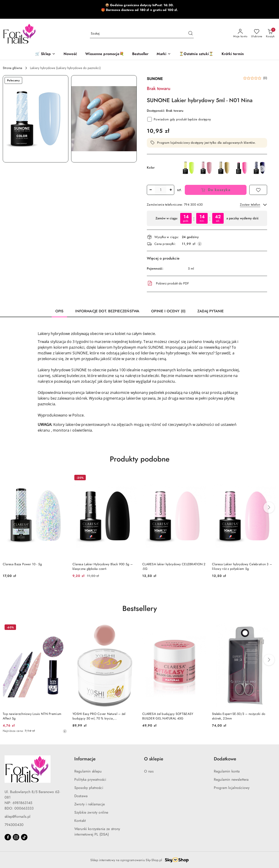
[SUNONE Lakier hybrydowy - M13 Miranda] (242, 168)
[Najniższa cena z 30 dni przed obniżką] (65, 731)
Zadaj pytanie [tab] (211, 311)
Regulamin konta (227, 771)
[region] (207, 218)
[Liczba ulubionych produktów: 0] (257, 34)
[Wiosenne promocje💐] (105, 54)
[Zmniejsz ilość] (150, 190)
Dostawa (81, 796)
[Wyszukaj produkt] (142, 33)
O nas (149, 771)
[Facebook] (8, 837)
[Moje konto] (240, 34)
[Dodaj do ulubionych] (258, 190)
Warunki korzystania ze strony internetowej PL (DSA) (97, 832)
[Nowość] (70, 54)
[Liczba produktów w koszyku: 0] (270, 34)
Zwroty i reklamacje (90, 804)
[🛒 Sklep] (45, 54)
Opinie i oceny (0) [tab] (168, 311)
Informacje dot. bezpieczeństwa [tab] (107, 311)
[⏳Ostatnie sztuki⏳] (196, 54)
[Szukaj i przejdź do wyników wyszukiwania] (190, 34)
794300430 (14, 825)
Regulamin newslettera (231, 780)
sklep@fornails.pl (17, 817)
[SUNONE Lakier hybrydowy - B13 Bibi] (206, 168)
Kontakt (80, 821)
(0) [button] (265, 78)
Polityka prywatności (90, 780)
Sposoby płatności (89, 788)
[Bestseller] (140, 54)
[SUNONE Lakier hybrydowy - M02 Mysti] (224, 168)
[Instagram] (16, 837)
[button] (164, 54)
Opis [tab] (59, 311)
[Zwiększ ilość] (171, 190)
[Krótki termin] (233, 54)
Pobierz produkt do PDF (168, 283)
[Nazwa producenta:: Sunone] (155, 78)
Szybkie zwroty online (91, 812)
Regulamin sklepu (88, 771)
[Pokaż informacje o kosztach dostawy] (200, 244)
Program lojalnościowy (232, 788)
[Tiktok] (24, 837)
